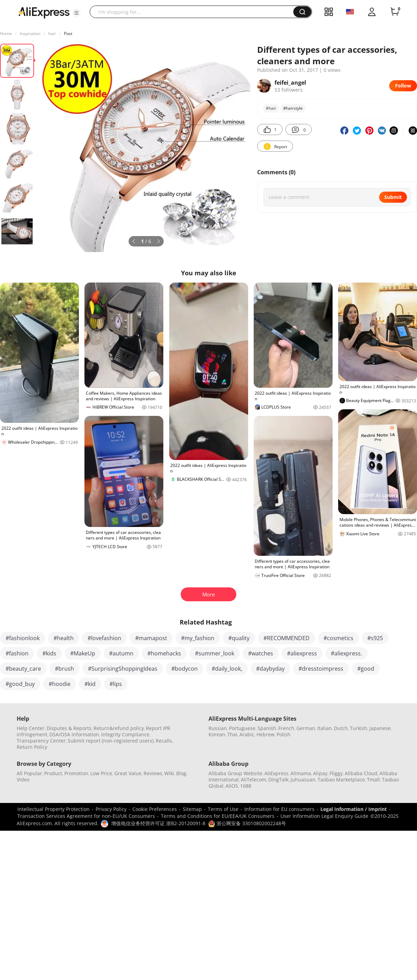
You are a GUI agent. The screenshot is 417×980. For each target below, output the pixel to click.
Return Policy (32, 747)
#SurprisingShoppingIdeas (123, 669)
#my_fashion (198, 638)
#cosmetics (338, 638)
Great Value (128, 773)
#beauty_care (23, 669)
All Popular (29, 773)
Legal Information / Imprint (354, 809)
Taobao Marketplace (341, 780)
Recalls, (165, 741)
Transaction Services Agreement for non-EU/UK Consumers (86, 816)
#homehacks (164, 653)
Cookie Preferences (155, 809)
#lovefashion (104, 638)
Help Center (31, 728)
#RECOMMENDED (287, 638)
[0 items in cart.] (395, 12)
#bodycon (185, 669)
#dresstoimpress (321, 669)
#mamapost (151, 638)
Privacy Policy (111, 809)
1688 (246, 786)
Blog (181, 773)
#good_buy (20, 684)
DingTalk (278, 780)
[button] (76, 13)
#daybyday (270, 669)
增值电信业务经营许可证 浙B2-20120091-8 (158, 823)
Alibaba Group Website (235, 773)
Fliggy (336, 773)
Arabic (247, 734)
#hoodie (60, 684)
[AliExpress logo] (44, 12)
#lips (116, 684)
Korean (217, 734)
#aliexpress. (346, 653)
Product (53, 773)
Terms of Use (223, 809)
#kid (90, 684)
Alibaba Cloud (361, 773)
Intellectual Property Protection (54, 809)
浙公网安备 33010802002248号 (247, 823)
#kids (49, 653)
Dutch (341, 728)
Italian (325, 728)
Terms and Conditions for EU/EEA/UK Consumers (218, 816)
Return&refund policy (119, 728)
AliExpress (276, 773)
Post (68, 33)
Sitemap (192, 809)
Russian (218, 728)
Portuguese (242, 728)
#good (366, 669)
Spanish (267, 728)
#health (64, 638)
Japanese (380, 728)
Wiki (169, 773)
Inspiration (30, 33)
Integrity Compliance (125, 734)
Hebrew (265, 734)
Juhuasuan (303, 780)
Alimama (301, 773)
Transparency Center (41, 741)
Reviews (153, 773)
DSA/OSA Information (74, 734)
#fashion (17, 653)
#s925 (375, 638)
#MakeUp (83, 653)
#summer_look (215, 653)
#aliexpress (302, 653)
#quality (239, 638)
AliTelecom (254, 780)
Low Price (101, 773)
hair (52, 33)
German (306, 728)
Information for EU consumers (279, 809)
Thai (232, 734)
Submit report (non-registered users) (111, 741)
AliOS (232, 786)
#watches (261, 653)
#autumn (121, 653)
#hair (271, 108)
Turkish (359, 728)
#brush (64, 669)
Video (23, 780)
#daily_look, (227, 669)
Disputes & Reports (69, 728)
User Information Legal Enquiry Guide (324, 816)
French (286, 728)
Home (6, 33)
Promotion (76, 773)
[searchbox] (194, 12)
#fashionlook (23, 638)
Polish (284, 734)
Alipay (320, 773)
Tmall (373, 780)
